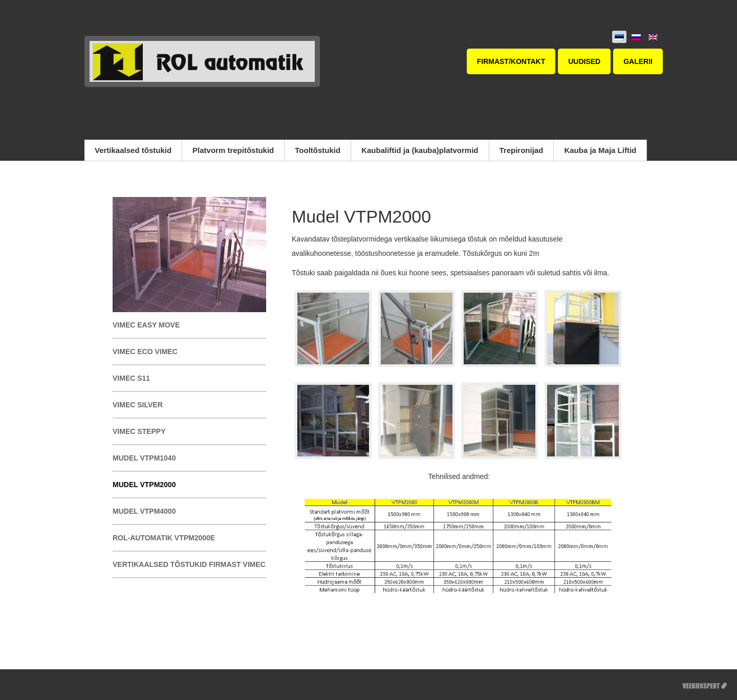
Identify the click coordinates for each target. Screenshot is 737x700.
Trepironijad (522, 150)
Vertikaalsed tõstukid (133, 150)
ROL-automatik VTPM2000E (164, 538)
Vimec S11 (131, 378)
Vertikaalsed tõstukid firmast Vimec (189, 564)
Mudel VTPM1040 (144, 458)
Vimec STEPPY (139, 431)
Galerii (638, 61)
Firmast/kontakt (511, 61)
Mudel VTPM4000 (144, 511)
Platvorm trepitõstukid (233, 150)
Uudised (584, 61)
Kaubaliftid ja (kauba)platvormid (420, 150)
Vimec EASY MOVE (146, 325)
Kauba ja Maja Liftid (600, 150)
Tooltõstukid (318, 150)
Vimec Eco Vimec (145, 352)
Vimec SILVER (138, 405)
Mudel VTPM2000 (144, 485)
